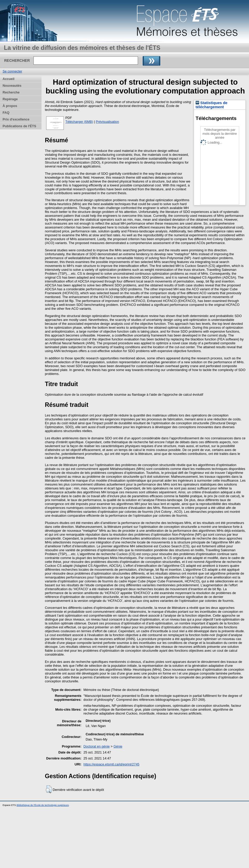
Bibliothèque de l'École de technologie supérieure (43, 805)
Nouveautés (12, 86)
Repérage (10, 99)
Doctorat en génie (97, 746)
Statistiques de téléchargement (212, 105)
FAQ (6, 113)
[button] (49, 789)
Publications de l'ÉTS (19, 126)
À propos (10, 106)
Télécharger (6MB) (79, 122)
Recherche (11, 92)
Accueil (9, 79)
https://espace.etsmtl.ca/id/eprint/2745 (112, 764)
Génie (118, 746)
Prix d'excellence (16, 119)
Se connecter (12, 71)
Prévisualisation (107, 122)
